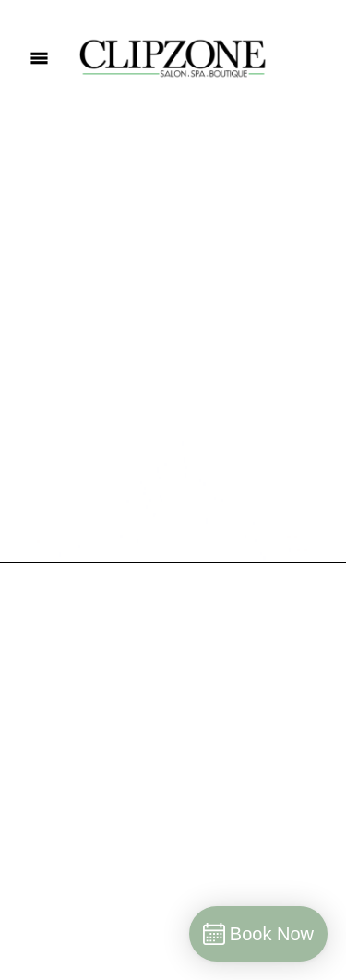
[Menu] (39, 58)
